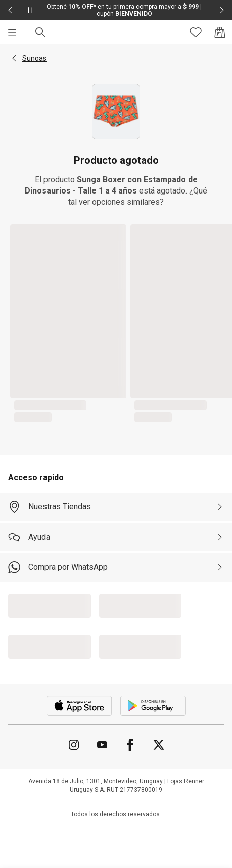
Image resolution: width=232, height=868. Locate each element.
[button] (14, 58)
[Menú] (12, 32)
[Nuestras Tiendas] (116, 507)
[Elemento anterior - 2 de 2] (10, 10)
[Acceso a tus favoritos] (196, 32)
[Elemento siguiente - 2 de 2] (222, 10)
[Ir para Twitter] (159, 745)
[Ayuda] (116, 537)
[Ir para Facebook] (130, 745)
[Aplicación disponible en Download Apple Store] (79, 706)
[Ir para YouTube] (102, 745)
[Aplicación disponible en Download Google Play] (153, 706)
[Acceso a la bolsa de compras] (220, 32)
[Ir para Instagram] (74, 745)
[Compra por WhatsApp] (116, 567)
